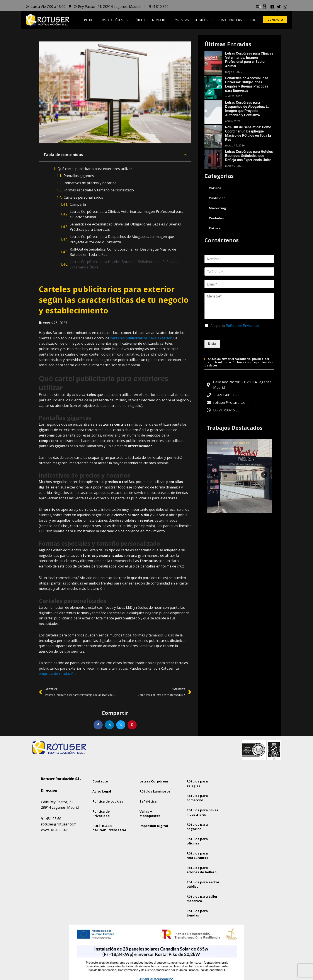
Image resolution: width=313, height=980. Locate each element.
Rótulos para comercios (197, 798)
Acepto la (235, 326)
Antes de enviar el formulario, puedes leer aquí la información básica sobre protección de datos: (239, 362)
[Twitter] (279, 7)
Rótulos (215, 188)
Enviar (212, 344)
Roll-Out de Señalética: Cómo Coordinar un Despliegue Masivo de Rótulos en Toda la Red (123, 252)
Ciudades (216, 218)
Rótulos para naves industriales (202, 812)
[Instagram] (285, 7)
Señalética (148, 801)
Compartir (78, 204)
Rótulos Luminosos (155, 791)
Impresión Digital (154, 826)
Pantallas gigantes (79, 176)
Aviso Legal (102, 791)
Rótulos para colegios (197, 783)
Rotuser (215, 228)
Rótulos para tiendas (197, 913)
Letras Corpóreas (154, 781)
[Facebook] (272, 7)
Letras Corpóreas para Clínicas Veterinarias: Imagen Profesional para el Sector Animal (127, 214)
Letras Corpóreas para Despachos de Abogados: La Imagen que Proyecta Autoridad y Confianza (122, 239)
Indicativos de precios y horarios (90, 183)
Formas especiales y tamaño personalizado (99, 190)
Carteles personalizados (83, 197)
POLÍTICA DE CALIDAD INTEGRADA (109, 828)
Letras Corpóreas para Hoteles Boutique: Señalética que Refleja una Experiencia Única (125, 264)
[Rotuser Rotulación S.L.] (251, 808)
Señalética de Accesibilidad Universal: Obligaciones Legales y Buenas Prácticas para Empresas (125, 227)
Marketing (217, 208)
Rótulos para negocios (197, 827)
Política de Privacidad (242, 326)
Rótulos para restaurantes (197, 855)
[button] (126, 20)
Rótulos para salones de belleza (202, 870)
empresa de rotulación (57, 674)
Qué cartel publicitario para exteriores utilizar (95, 169)
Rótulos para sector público (203, 884)
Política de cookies (108, 801)
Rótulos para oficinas (197, 841)
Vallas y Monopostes (150, 813)
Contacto (100, 781)
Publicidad (217, 198)
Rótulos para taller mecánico (202, 899)
